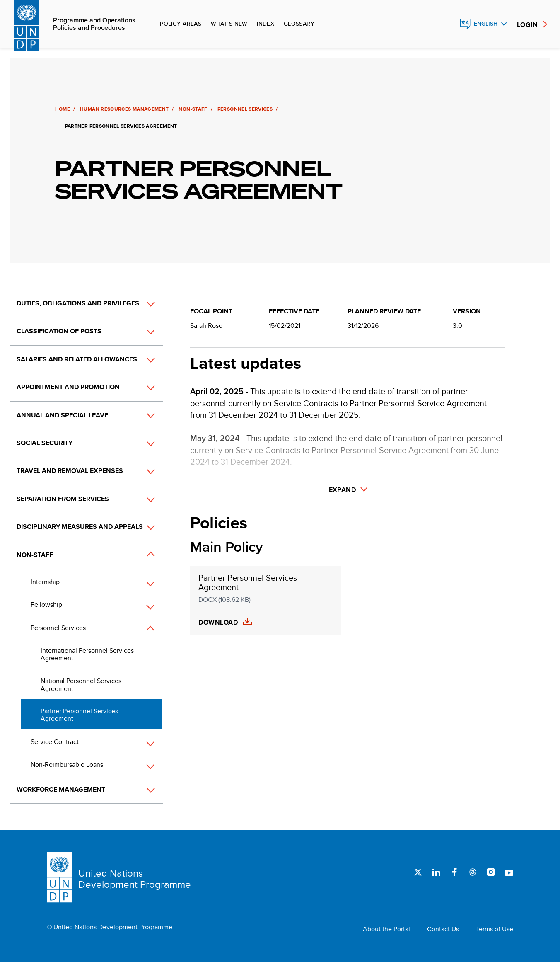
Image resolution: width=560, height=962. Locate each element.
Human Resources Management (124, 109)
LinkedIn (436, 872)
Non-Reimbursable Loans (67, 765)
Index (266, 24)
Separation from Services (63, 499)
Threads (473, 872)
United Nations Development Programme (135, 879)
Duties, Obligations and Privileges (78, 303)
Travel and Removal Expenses (70, 471)
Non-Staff (192, 109)
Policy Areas (181, 24)
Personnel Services (244, 109)
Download (218, 623)
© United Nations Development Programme (110, 927)
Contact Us (443, 929)
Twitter (418, 872)
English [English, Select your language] (486, 24)
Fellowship (46, 605)
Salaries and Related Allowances (77, 359)
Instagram (491, 872)
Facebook (454, 872)
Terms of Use (495, 929)
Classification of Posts (59, 331)
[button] (142, 304)
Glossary (299, 24)
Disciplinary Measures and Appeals (80, 527)
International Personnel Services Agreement (87, 654)
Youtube (509, 872)
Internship (45, 582)
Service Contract (55, 742)
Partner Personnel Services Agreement (79, 715)
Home (62, 109)
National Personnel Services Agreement (81, 685)
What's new (229, 24)
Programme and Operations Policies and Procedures (94, 24)
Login (527, 25)
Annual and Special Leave (62, 415)
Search (447, 24)
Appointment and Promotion (68, 387)
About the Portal (386, 929)
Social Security (45, 443)
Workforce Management (61, 789)
